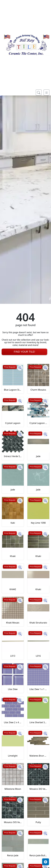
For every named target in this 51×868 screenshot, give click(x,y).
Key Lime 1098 (38, 523)
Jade (38, 456)
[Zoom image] (20, 368)
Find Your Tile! (24, 352)
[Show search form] (39, 92)
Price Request (10, 367)
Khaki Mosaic (13, 623)
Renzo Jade (13, 855)
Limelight (13, 756)
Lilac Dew (13, 689)
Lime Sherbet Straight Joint (38, 722)
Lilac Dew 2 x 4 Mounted (13, 722)
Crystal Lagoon (13, 423)
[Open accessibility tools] (46, 862)
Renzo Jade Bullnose (38, 855)
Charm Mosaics (38, 390)
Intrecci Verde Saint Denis (13, 456)
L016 (38, 656)
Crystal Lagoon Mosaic (38, 423)
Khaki (13, 556)
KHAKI (13, 589)
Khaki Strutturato (38, 623)
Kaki (13, 523)
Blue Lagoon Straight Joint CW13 (13, 390)
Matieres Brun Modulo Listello (38, 756)
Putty (38, 822)
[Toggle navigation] (47, 92)
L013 (13, 656)
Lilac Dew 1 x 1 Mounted (38, 689)
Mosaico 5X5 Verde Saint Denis (13, 822)
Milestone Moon (13, 789)
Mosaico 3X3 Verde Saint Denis (38, 789)
